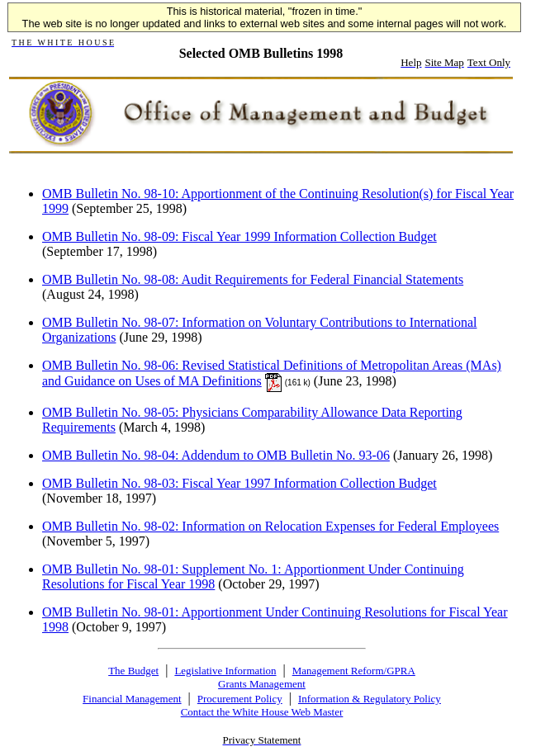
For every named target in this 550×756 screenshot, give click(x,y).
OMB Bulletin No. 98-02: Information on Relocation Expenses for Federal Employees (270, 526)
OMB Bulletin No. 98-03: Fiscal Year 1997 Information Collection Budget (239, 483)
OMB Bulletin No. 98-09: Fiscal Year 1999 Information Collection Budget (239, 236)
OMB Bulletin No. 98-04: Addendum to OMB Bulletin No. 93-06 (216, 455)
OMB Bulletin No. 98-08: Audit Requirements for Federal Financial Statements (253, 279)
